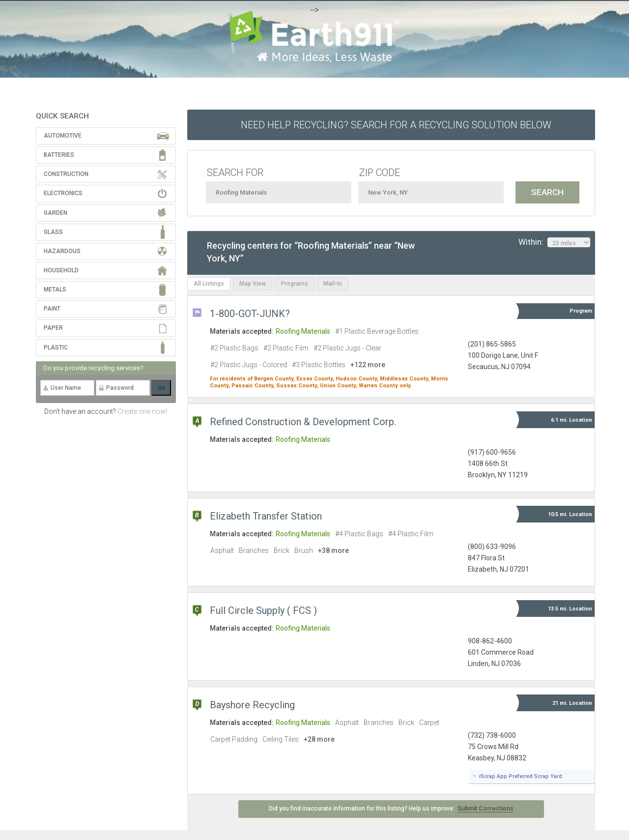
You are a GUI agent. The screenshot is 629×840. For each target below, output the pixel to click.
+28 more (319, 739)
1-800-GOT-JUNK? (250, 314)
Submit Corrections (486, 809)
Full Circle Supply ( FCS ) (263, 610)
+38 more (333, 550)
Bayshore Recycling (252, 705)
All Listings (209, 284)
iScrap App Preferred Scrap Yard (521, 776)
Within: (554, 242)
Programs (295, 284)
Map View (253, 284)
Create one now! (142, 411)
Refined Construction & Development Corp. (303, 422)
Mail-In (333, 284)
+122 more (368, 365)
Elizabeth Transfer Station (266, 516)
